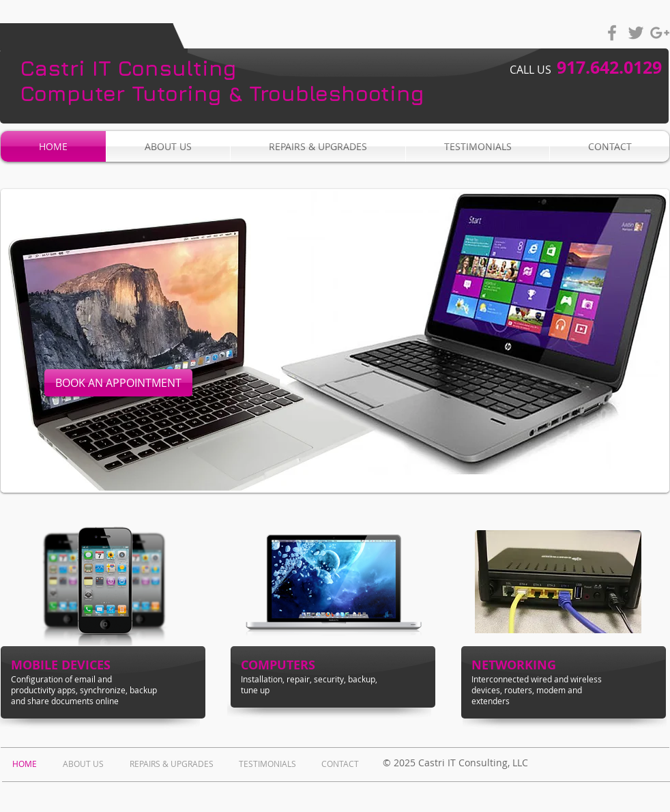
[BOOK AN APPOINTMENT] (118, 383)
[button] (335, 341)
